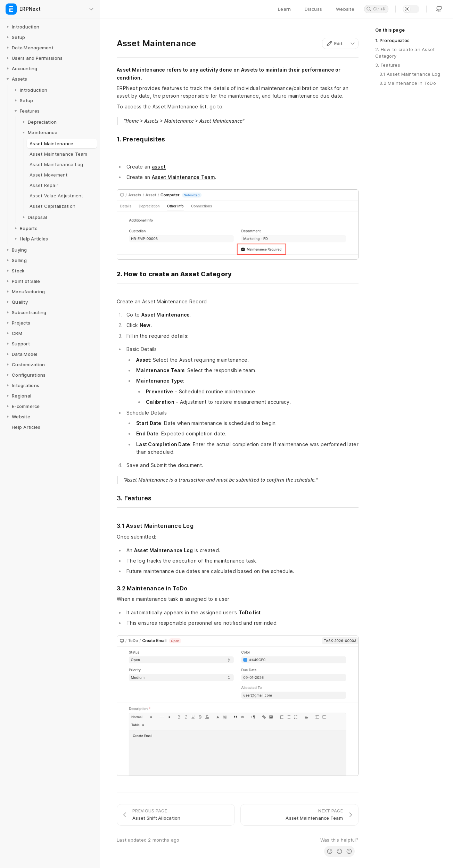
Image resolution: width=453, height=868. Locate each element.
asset (159, 167)
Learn (284, 9)
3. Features (388, 65)
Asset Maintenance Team (183, 177)
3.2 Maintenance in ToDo (408, 83)
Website (345, 9)
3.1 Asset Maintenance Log (410, 74)
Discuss (313, 9)
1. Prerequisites (392, 40)
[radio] (330, 851)
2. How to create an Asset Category (405, 52)
